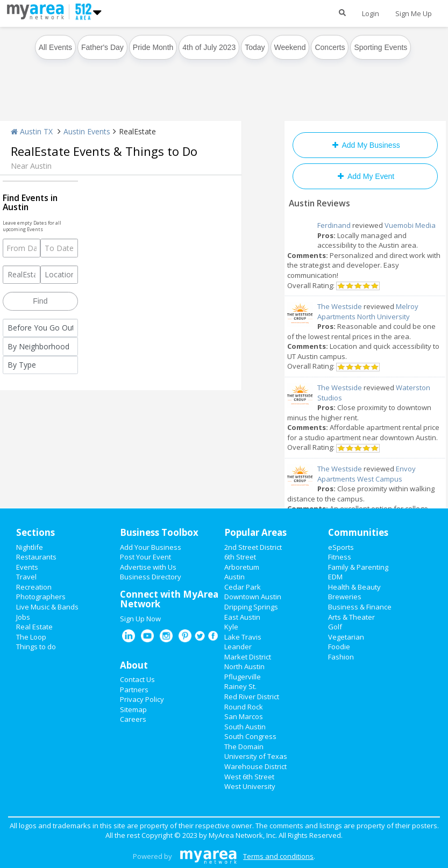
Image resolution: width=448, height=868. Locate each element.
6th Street (240, 557)
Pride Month (153, 47)
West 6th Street (249, 777)
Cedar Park (243, 587)
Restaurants (36, 557)
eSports (341, 547)
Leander (238, 647)
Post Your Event (145, 557)
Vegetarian (346, 637)
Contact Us (137, 679)
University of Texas (256, 756)
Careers (133, 719)
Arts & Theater (351, 617)
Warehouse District (255, 766)
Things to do (36, 647)
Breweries (345, 597)
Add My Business (365, 145)
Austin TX (32, 131)
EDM (335, 577)
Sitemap (133, 709)
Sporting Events (381, 47)
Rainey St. (240, 686)
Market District (248, 657)
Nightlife (30, 547)
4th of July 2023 (209, 47)
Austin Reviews (319, 203)
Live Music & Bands (47, 607)
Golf (335, 627)
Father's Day (102, 47)
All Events (55, 47)
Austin (234, 577)
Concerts (330, 47)
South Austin (245, 727)
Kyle (231, 627)
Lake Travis (243, 637)
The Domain (244, 747)
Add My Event (365, 176)
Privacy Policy (142, 699)
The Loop (31, 637)
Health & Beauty (354, 587)
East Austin (242, 617)
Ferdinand (334, 225)
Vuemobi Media (410, 225)
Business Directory (151, 577)
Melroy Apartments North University (368, 311)
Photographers (41, 597)
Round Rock (244, 707)
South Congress (250, 736)
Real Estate (34, 627)
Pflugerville (243, 677)
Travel (26, 577)
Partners (134, 690)
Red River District (252, 697)
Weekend (290, 47)
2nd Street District (253, 547)
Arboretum (242, 567)
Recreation (34, 587)
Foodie (339, 647)
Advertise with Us (148, 567)
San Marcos (244, 716)
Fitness (340, 557)
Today (255, 47)
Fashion (341, 657)
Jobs (23, 617)
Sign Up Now (140, 619)
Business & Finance (360, 607)
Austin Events (87, 131)
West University (250, 786)
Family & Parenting (358, 567)
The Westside (340, 306)
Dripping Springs (251, 607)
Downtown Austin (253, 597)
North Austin (244, 666)
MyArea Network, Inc (242, 835)
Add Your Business (151, 547)
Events (27, 567)
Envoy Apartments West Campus (367, 474)
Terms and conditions (278, 856)
